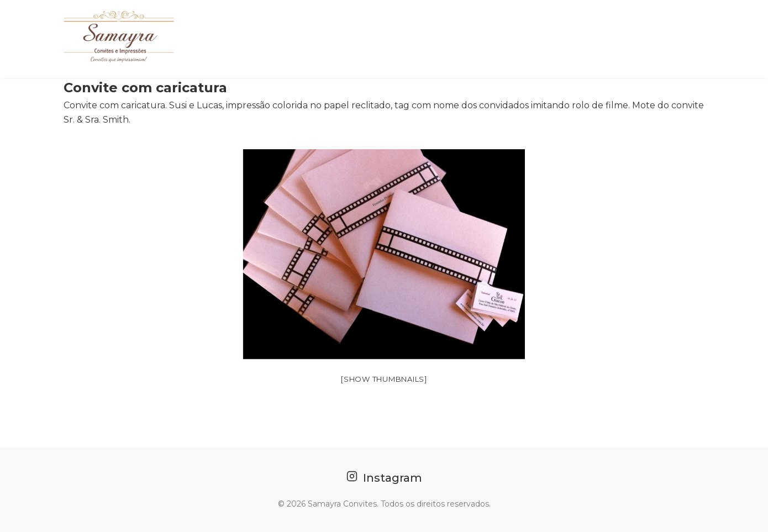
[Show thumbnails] (384, 379)
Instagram (384, 478)
